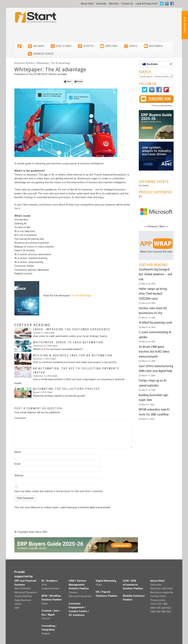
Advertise (114, 4)
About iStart (87, 4)
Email (78, 82)
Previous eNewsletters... (163, 106)
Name (18, 452)
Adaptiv (46, 634)
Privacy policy (158, 600)
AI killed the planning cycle (155, 323)
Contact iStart (158, 596)
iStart (99, 585)
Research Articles (24, 63)
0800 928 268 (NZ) (161, 608)
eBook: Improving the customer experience (72, 329)
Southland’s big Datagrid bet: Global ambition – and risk (155, 274)
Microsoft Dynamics (26, 592)
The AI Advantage (81, 296)
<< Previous (151, 226)
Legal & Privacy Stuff (147, 4)
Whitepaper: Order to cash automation (68, 342)
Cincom (46, 618)
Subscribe (101, 4)
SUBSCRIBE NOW (185, 25)
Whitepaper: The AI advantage (53, 63)
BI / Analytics (50, 581)
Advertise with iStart (162, 588)
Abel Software (23, 588)
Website (19, 476)
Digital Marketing (106, 581)
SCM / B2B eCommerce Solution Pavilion (133, 585)
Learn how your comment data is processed (85, 507)
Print (68, 82)
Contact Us (127, 4)
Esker (64, 74)
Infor (44, 585)
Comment (20, 418)
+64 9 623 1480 (159, 604)
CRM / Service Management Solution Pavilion (79, 585)
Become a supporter (162, 592)
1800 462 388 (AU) (161, 612)
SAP (17, 608)
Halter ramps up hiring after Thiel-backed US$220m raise (153, 294)
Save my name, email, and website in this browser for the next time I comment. (59, 491)
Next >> (164, 226)
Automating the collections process (66, 389)
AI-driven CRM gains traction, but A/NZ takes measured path (154, 352)
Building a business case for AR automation (73, 355)
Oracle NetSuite (23, 596)
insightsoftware (51, 588)
